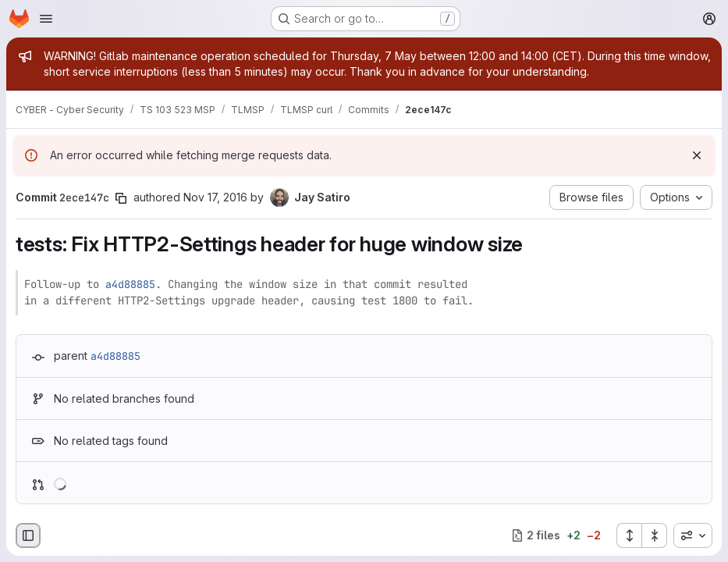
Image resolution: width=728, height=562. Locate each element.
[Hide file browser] (28, 535)
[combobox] (693, 535)
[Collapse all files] (655, 535)
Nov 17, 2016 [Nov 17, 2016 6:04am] (215, 197)
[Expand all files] (629, 535)
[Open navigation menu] (46, 19)
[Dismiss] (697, 155)
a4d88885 (130, 284)
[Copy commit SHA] (121, 198)
